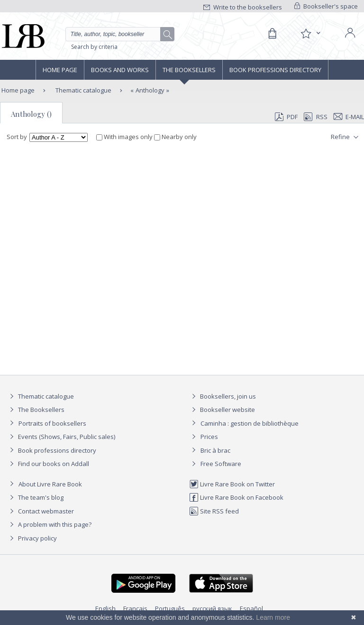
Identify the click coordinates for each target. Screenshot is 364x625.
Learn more (273, 617)
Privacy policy (32, 538)
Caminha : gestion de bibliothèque (250, 423)
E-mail (349, 117)
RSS (315, 117)
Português (170, 608)
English (105, 608)
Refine (346, 137)
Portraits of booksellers (52, 423)
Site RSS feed (214, 511)
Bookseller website (222, 410)
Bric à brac (215, 450)
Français (135, 608)
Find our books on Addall (48, 464)
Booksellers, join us (223, 396)
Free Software (221, 464)
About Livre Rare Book (50, 484)
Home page (60, 70)
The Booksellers (189, 70)
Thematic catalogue (83, 90)
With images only (125, 137)
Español (251, 608)
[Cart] (272, 34)
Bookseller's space (326, 6)
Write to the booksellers (243, 7)
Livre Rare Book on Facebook (236, 497)
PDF (286, 117)
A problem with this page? (49, 524)
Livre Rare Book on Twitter (232, 484)
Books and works (120, 70)
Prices (209, 437)
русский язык (212, 608)
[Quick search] (120, 34)
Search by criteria (94, 47)
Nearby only (175, 137)
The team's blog (35, 497)
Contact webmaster (41, 511)
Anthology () (31, 114)
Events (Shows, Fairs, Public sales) (61, 437)
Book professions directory (275, 70)
